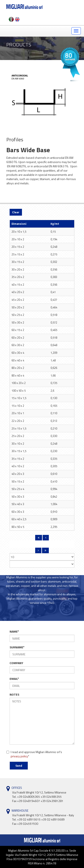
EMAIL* (14, 679)
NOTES (14, 695)
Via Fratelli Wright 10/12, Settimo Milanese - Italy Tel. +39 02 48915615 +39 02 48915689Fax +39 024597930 (43, 819)
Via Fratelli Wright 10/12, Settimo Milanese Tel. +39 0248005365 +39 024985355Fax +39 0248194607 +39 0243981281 (39, 797)
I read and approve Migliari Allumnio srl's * (34, 754)
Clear (16, 212)
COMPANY (16, 663)
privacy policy (19, 756)
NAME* (14, 632)
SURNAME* (17, 647)
